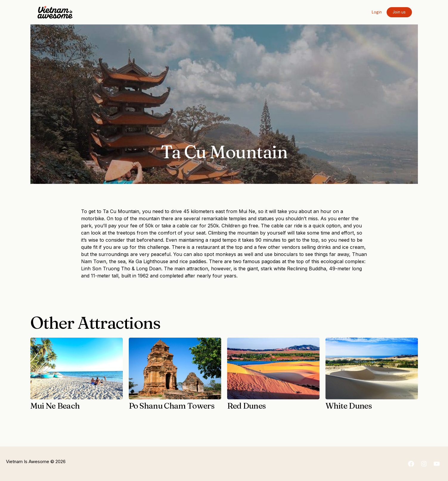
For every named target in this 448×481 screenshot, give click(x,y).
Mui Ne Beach (55, 406)
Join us (399, 12)
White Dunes (349, 406)
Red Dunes (247, 406)
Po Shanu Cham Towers (172, 406)
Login (377, 12)
